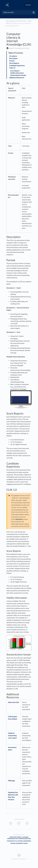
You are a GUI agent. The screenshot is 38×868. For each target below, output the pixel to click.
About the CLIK (14, 702)
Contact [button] (28, 5)
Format (12, 61)
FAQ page (12, 781)
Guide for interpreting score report (12, 736)
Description (14, 58)
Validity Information (17, 73)
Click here (19, 519)
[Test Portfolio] (21, 21)
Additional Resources (17, 78)
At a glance (13, 56)
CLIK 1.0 (12, 68)
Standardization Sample (18, 75)
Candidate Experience (17, 66)
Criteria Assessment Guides (19, 843)
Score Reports (15, 63)
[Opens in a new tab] (19, 855)
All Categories (11, 21)
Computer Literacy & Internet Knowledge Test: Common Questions (19, 838)
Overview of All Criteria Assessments (19, 841)
